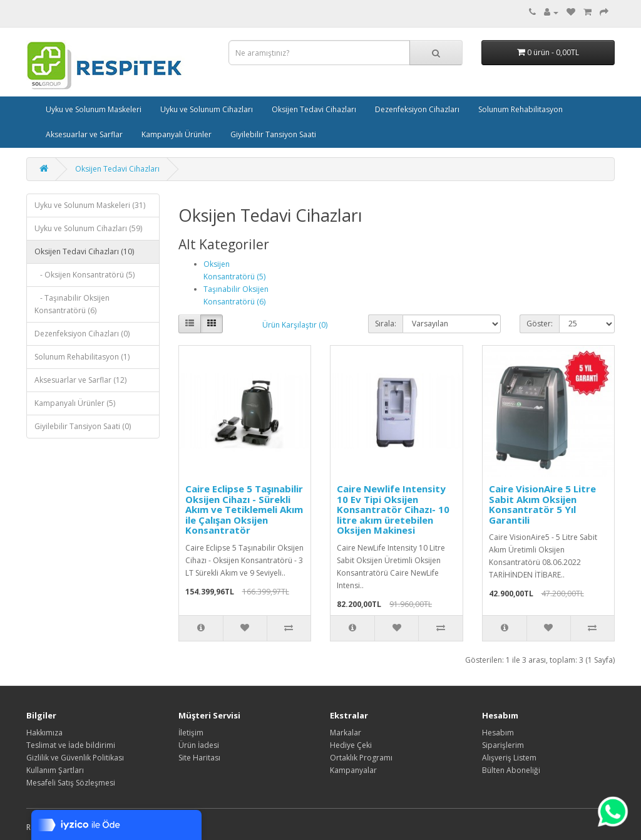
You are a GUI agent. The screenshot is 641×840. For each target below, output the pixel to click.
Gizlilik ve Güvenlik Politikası (75, 758)
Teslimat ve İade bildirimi (71, 745)
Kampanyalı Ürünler (177, 134)
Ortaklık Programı (361, 758)
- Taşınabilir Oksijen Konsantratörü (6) (72, 304)
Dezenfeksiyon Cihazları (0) (82, 334)
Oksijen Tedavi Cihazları (314, 109)
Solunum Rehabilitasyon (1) (82, 357)
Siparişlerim (503, 745)
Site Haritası (199, 758)
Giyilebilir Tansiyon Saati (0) (83, 426)
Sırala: (386, 324)
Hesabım (498, 733)
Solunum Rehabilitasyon (520, 109)
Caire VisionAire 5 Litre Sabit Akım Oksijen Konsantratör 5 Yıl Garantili (542, 504)
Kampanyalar (353, 770)
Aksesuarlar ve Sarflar (84, 134)
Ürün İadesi (199, 745)
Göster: (540, 324)
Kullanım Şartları (55, 770)
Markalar (346, 733)
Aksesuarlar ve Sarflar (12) (80, 380)
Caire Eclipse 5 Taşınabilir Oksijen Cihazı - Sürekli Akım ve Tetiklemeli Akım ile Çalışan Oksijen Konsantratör (244, 509)
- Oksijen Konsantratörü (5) (85, 275)
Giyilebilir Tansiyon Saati (273, 134)
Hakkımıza (44, 733)
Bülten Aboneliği (511, 770)
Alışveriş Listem (509, 758)
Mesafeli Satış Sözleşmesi (71, 783)
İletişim (191, 733)
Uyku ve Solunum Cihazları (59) (88, 228)
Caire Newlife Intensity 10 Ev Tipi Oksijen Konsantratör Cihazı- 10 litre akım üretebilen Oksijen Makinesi (393, 509)
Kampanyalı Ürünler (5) (75, 403)
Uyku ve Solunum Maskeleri (94, 109)
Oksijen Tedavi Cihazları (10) (84, 251)
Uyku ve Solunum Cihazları (207, 109)
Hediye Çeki (351, 745)
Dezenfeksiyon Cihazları (417, 109)
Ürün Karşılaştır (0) (295, 325)
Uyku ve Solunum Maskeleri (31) (90, 205)
